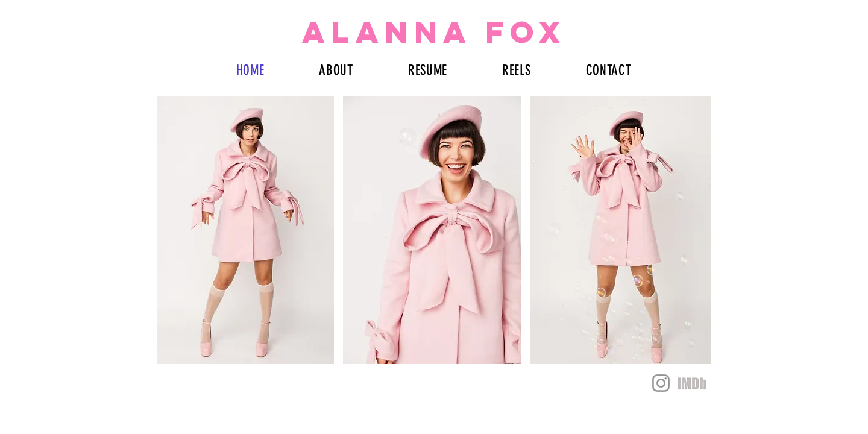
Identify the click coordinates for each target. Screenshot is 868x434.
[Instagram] (661, 383)
